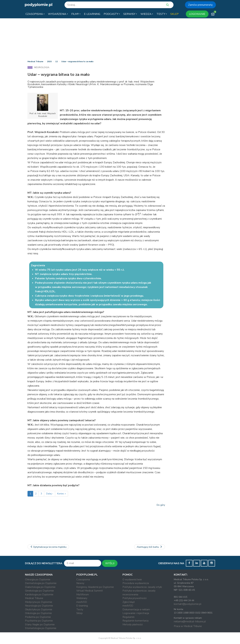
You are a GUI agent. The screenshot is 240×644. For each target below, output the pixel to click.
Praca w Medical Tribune (188, 626)
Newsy (80, 583)
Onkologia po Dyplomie (38, 613)
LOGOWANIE (197, 14)
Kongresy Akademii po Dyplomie (95, 587)
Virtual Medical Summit (90, 591)
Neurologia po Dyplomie (39, 606)
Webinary (82, 598)
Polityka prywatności (134, 598)
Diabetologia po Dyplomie (40, 587)
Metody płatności (133, 625)
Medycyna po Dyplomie (39, 602)
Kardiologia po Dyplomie (39, 595)
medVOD (82, 602)
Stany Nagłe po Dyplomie (40, 625)
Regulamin (128, 617)
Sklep (79, 613)
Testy (80, 610)
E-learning (82, 606)
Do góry (161, 505)
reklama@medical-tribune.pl (190, 622)
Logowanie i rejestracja (136, 613)
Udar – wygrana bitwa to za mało (77, 61)
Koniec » (61, 494)
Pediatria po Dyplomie (38, 617)
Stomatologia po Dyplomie (41, 628)
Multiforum (83, 595)
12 (56, 61)
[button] (35, 14)
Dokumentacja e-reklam (136, 610)
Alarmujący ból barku (150, 547)
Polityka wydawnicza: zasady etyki (142, 587)
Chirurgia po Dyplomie (38, 580)
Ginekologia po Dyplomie (39, 591)
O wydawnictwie (132, 580)
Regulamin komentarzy (136, 621)
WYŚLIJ (110, 563)
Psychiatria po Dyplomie (39, 621)
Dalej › (50, 494)
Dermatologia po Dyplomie (41, 583)
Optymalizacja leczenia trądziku (48, 547)
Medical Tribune (35, 61)
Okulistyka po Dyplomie (39, 610)
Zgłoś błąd (128, 602)
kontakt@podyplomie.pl (188, 604)
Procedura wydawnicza (136, 583)
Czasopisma (83, 580)
